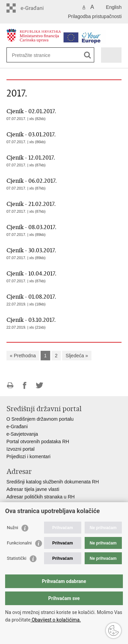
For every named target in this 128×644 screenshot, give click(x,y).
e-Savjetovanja (22, 434)
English (114, 7)
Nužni (12, 528)
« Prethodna (23, 356)
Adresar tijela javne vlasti (33, 489)
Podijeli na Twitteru (39, 385)
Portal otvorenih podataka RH (38, 441)
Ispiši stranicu (10, 385)
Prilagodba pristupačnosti (95, 16)
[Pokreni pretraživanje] (88, 55)
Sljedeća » (77, 356)
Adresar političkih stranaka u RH (41, 497)
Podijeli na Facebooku (25, 385)
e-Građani (17, 426)
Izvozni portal (20, 449)
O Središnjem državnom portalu (40, 419)
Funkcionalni (19, 543)
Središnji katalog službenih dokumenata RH (53, 482)
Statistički (17, 558)
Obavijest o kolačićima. (55, 620)
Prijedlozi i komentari (29, 456)
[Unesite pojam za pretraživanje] (37, 55)
